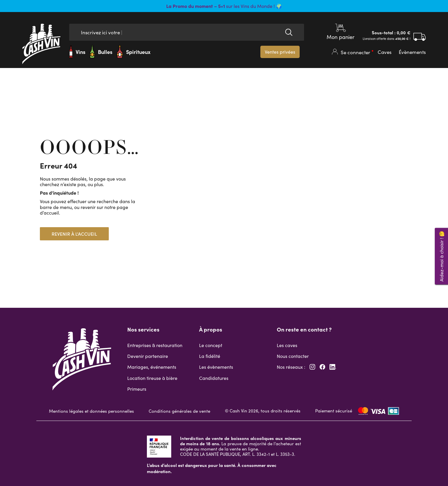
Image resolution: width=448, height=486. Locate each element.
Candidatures (214, 378)
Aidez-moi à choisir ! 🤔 (441, 256)
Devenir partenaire (148, 356)
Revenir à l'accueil (74, 234)
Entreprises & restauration (155, 345)
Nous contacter (293, 356)
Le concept (211, 345)
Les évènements (216, 367)
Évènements (412, 52)
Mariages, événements (152, 367)
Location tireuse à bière (152, 378)
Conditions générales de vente (179, 411)
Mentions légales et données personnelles (91, 411)
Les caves (287, 345)
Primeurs (137, 389)
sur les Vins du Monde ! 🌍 (224, 6)
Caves (385, 52)
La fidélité (210, 356)
